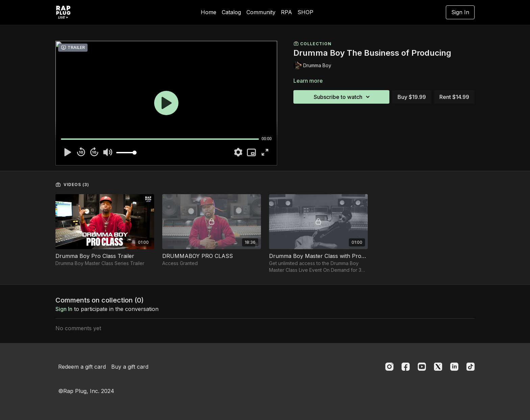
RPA (286, 12)
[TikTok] (471, 367)
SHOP (305, 12)
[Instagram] (389, 367)
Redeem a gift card (82, 367)
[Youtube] (422, 367)
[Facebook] (406, 367)
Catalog (231, 12)
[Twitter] (438, 367)
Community (261, 12)
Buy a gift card (130, 367)
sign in (64, 309)
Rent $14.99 (454, 97)
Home (209, 12)
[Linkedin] (454, 367)
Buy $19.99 (412, 97)
